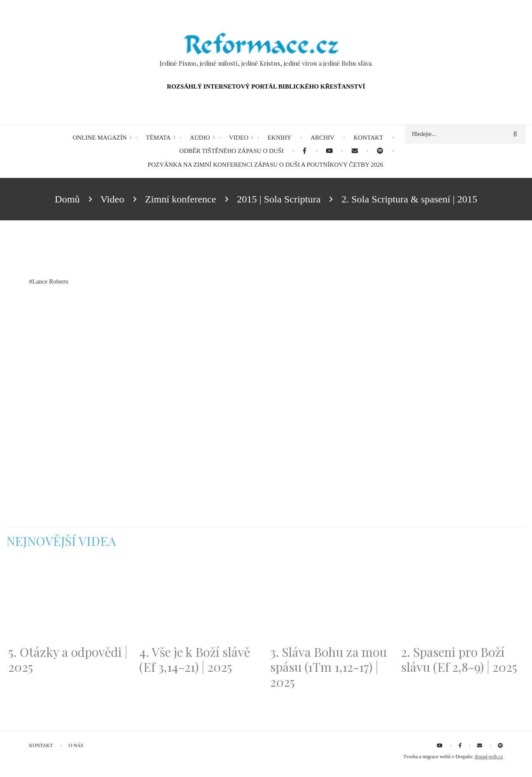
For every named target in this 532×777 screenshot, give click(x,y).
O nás (76, 745)
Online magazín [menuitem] (100, 138)
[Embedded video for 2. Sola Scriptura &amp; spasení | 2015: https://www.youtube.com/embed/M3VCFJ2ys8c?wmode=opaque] (123, 373)
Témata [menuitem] (158, 138)
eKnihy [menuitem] (280, 138)
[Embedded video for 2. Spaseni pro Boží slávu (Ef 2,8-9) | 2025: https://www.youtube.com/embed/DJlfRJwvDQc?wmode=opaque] (462, 602)
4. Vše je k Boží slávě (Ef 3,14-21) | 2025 (195, 659)
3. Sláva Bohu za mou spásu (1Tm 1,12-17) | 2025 (329, 667)
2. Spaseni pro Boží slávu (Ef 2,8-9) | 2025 (459, 659)
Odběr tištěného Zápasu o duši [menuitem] (231, 151)
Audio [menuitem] (200, 138)
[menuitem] (304, 151)
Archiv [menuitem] (323, 138)
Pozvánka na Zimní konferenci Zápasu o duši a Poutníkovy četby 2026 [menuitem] (265, 165)
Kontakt (41, 745)
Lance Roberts (50, 281)
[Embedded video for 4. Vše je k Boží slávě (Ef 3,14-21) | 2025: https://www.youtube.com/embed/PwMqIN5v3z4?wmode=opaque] (201, 602)
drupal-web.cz (489, 757)
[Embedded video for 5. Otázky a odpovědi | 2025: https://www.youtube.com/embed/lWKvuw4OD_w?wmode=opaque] (70, 602)
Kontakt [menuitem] (368, 138)
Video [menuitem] (239, 138)
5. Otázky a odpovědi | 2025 (68, 659)
